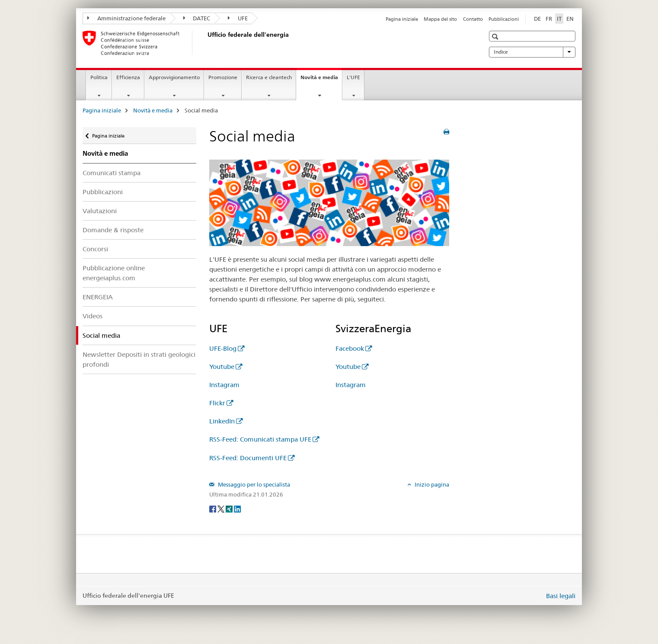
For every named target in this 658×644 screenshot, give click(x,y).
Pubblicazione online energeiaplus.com (114, 273)
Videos (93, 316)
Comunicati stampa (112, 173)
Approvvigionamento (174, 77)
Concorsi (95, 249)
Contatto (473, 19)
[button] (496, 37)
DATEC (197, 18)
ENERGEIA (98, 297)
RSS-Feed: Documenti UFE (248, 458)
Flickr (217, 403)
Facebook (350, 348)
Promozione (223, 77)
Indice (532, 52)
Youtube (222, 367)
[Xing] (230, 509)
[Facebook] (213, 509)
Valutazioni (100, 211)
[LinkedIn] (237, 509)
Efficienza (128, 77)
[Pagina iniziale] (206, 43)
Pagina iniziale (402, 19)
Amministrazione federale (126, 18)
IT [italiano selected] (559, 19)
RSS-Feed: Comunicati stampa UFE (260, 439)
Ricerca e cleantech (269, 77)
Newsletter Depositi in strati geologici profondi (139, 359)
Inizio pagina (431, 484)
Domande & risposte (113, 230)
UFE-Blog (223, 348)
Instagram (224, 385)
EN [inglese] (570, 19)
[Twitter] (222, 509)
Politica (99, 77)
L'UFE (353, 77)
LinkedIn (222, 421)
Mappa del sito (440, 19)
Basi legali (561, 596)
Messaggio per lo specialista (253, 484)
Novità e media (321, 80)
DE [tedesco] (537, 19)
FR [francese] (549, 19)
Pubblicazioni (504, 19)
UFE (238, 18)
